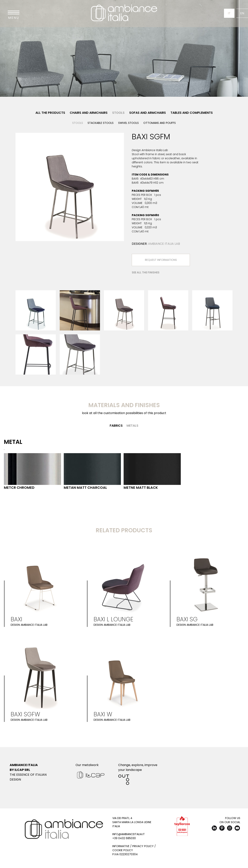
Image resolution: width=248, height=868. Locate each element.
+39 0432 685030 (124, 838)
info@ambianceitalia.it (129, 834)
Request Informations (161, 260)
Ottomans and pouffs (160, 123)
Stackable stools (101, 123)
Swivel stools (128, 123)
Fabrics (116, 426)
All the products (50, 113)
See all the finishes (146, 272)
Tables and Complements (192, 113)
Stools (118, 113)
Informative (121, 846)
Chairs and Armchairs (89, 113)
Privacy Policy (143, 846)
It (229, 13)
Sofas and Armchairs (148, 113)
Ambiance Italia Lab (164, 244)
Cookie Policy (123, 850)
